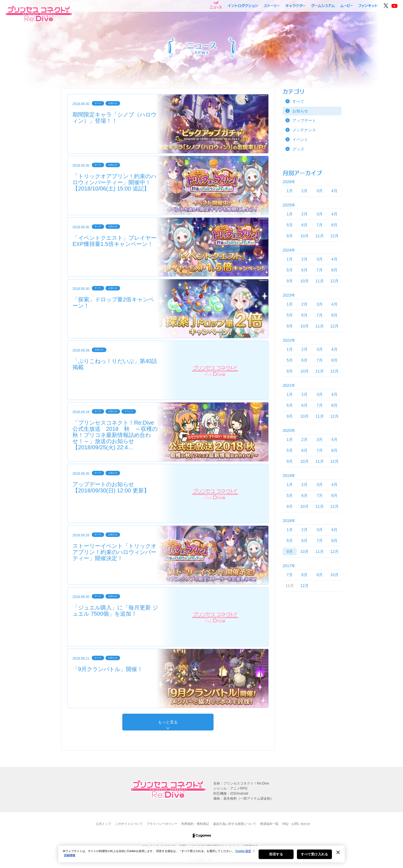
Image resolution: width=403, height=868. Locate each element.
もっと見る (168, 722)
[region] (201, 855)
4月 (334, 191)
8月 (334, 225)
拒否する (276, 855)
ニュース (216, 5)
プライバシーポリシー (162, 824)
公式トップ (103, 824)
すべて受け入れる (314, 855)
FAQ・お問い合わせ (296, 824)
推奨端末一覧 (269, 824)
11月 (320, 236)
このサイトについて (129, 824)
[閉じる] (338, 853)
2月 (304, 191)
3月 (320, 191)
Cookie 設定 (243, 852)
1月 (290, 191)
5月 (290, 225)
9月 (290, 236)
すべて (298, 101)
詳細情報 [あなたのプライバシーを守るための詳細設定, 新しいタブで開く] (70, 856)
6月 (304, 225)
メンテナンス (304, 130)
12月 (334, 236)
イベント (300, 139)
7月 (320, 225)
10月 (304, 236)
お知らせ (300, 111)
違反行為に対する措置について (235, 824)
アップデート (304, 120)
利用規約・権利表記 (195, 824)
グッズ (298, 149)
